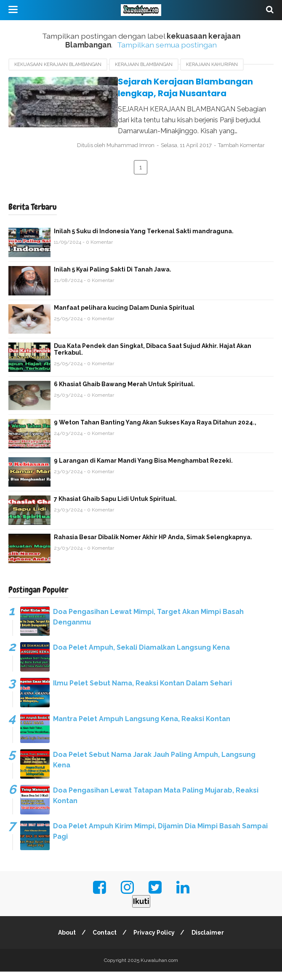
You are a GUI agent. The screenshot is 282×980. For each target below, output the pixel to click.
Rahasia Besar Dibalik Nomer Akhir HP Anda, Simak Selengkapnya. (153, 545)
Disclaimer (210, 941)
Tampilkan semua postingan (167, 45)
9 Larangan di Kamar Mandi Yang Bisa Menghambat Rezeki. (143, 469)
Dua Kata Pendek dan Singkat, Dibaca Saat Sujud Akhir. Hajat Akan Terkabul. (153, 358)
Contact (104, 941)
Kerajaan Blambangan (144, 65)
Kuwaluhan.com (159, 969)
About (65, 941)
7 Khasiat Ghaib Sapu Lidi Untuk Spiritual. (115, 507)
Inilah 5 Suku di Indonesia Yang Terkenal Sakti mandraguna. (144, 240)
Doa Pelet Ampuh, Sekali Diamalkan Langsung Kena (141, 656)
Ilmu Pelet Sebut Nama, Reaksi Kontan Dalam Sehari (142, 692)
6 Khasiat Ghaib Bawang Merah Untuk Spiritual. (124, 393)
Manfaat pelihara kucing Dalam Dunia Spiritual (124, 316)
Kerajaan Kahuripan (212, 65)
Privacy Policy (155, 941)
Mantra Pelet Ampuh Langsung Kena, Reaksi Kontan (142, 727)
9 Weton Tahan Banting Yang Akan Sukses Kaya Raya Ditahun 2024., (155, 431)
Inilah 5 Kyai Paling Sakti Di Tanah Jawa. (113, 278)
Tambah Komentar (114, 154)
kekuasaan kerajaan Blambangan (58, 65)
